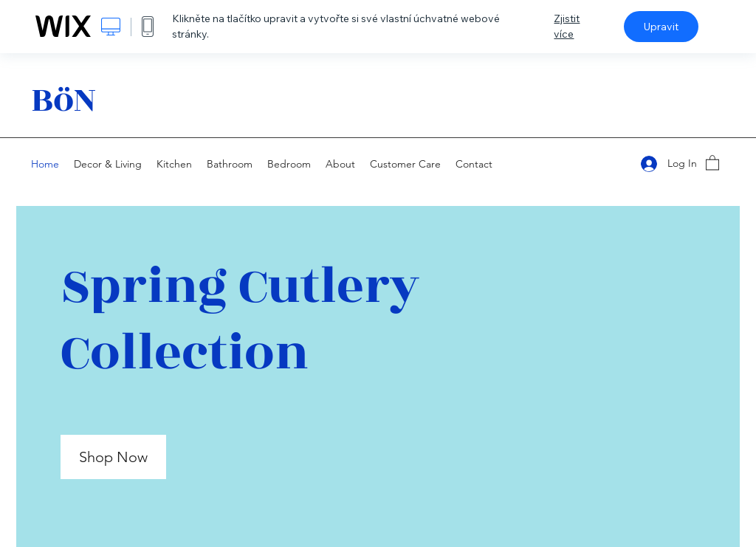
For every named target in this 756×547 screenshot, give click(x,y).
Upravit (661, 27)
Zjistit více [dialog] (567, 26)
